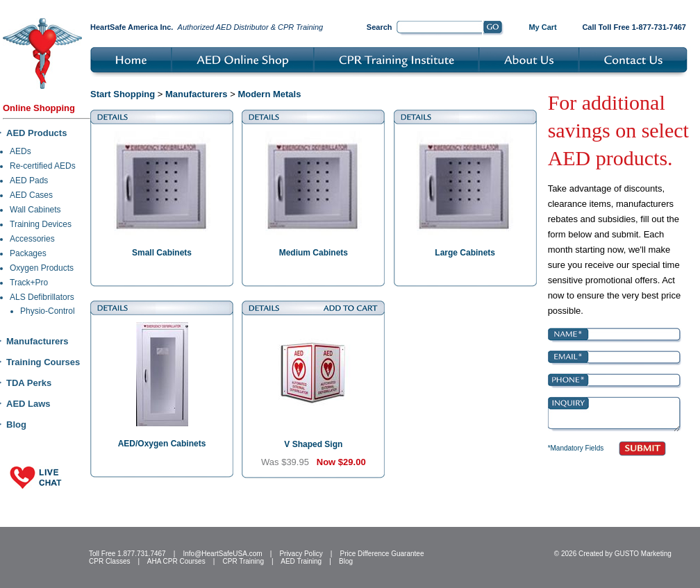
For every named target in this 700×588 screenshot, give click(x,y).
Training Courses (43, 362)
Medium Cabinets (314, 253)
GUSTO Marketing (643, 554)
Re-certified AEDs (43, 166)
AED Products (36, 133)
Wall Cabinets (35, 210)
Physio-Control (48, 311)
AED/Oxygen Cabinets (162, 444)
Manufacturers (37, 341)
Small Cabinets (162, 253)
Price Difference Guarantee (382, 554)
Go (493, 28)
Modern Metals (269, 94)
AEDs (20, 151)
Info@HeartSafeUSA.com (222, 554)
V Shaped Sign (313, 444)
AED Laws (28, 404)
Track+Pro (29, 283)
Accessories (32, 239)
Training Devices (41, 224)
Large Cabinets (465, 253)
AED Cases (31, 195)
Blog (16, 425)
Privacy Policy (301, 554)
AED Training (301, 561)
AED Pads (29, 180)
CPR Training (243, 561)
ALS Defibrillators (42, 297)
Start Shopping (123, 94)
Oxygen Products (42, 268)
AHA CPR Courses (176, 561)
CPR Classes (109, 561)
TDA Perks (29, 383)
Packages (28, 253)
